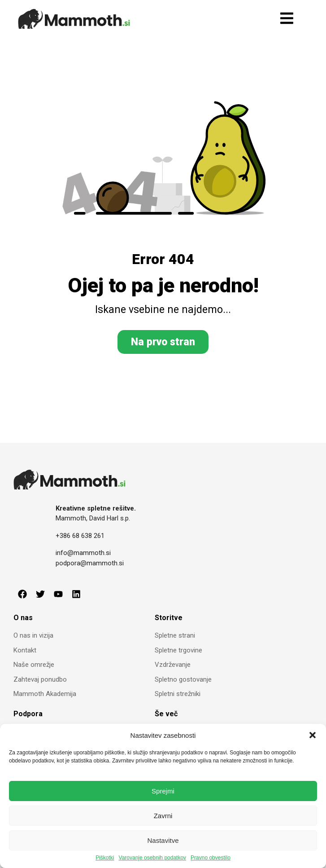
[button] (313, 735)
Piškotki (105, 858)
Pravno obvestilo (211, 858)
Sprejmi (163, 791)
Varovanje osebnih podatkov (153, 858)
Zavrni (163, 816)
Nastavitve (163, 840)
